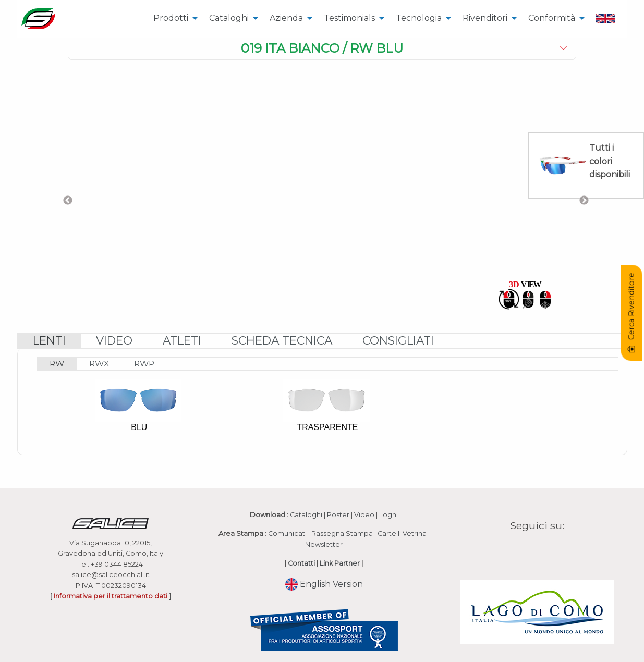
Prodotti (171, 18)
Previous (68, 201)
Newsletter (324, 544)
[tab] (322, 49)
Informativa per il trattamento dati (111, 596)
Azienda (286, 18)
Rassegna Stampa (342, 534)
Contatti (301, 563)
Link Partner (340, 563)
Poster (338, 515)
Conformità (552, 18)
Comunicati (287, 534)
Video (364, 515)
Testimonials (349, 18)
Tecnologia (419, 18)
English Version (324, 584)
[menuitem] (173, 19)
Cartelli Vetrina (402, 534)
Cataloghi (229, 18)
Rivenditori (485, 18)
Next (584, 201)
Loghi (388, 515)
